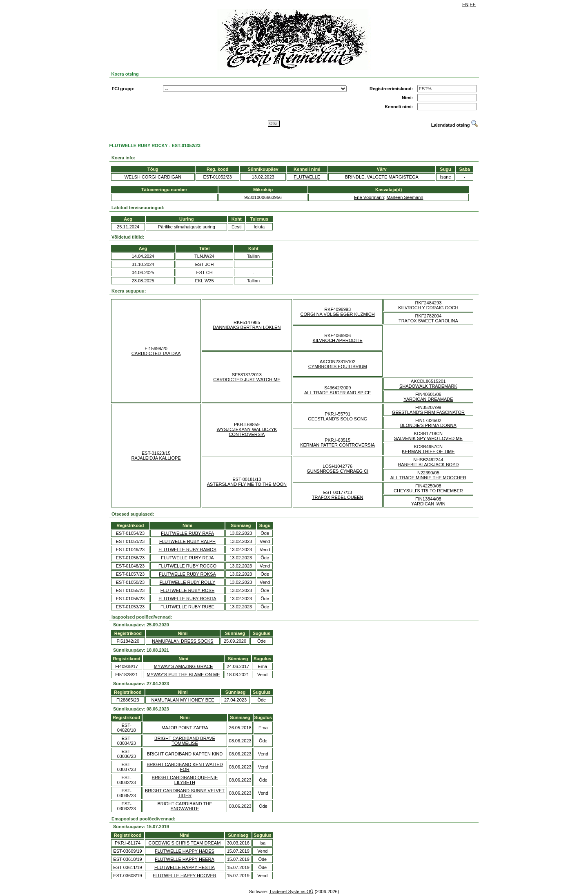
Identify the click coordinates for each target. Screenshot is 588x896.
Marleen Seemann (405, 197)
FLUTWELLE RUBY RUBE (187, 607)
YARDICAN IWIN (428, 504)
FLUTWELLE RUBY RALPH (187, 541)
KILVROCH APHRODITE (338, 340)
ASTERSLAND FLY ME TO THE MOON (247, 484)
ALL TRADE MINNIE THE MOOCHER (428, 478)
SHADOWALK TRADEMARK (428, 386)
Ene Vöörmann (369, 197)
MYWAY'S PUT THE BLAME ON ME (184, 675)
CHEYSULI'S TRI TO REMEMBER (428, 491)
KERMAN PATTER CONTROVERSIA (337, 445)
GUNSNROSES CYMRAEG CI (337, 471)
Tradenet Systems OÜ (291, 892)
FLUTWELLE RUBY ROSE (187, 590)
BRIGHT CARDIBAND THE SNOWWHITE (185, 806)
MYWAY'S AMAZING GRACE (184, 666)
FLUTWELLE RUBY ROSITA (187, 599)
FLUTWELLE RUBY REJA (187, 558)
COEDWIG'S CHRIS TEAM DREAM (185, 843)
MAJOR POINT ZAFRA (185, 728)
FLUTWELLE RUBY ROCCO (187, 566)
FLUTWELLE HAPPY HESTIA (185, 867)
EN (465, 4)
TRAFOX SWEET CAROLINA (428, 321)
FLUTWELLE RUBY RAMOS (187, 550)
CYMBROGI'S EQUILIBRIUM (338, 366)
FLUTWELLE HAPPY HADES (185, 851)
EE (473, 4)
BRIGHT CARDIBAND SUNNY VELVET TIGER (185, 793)
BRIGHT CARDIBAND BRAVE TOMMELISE (185, 741)
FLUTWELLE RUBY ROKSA (187, 574)
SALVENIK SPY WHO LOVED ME (428, 438)
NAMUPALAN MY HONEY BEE (183, 700)
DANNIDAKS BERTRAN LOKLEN (247, 327)
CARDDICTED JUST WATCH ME (247, 380)
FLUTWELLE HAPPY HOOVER (185, 876)
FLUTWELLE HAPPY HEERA (185, 859)
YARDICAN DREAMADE (428, 399)
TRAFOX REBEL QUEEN (338, 497)
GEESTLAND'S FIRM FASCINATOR (428, 412)
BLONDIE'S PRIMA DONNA (428, 425)
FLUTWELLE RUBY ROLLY (188, 582)
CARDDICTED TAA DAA (156, 353)
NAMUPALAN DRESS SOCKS (183, 641)
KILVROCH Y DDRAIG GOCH (428, 308)
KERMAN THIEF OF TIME (428, 451)
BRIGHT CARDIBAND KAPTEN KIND (185, 754)
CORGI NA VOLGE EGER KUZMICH (338, 314)
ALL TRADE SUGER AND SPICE (337, 393)
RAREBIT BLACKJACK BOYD (428, 465)
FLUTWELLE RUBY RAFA (187, 533)
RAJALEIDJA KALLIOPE (156, 458)
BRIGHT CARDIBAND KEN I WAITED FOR (185, 767)
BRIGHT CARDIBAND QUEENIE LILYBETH (185, 780)
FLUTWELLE (307, 177)
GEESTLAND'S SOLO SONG (337, 419)
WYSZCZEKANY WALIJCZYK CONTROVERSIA (247, 432)
